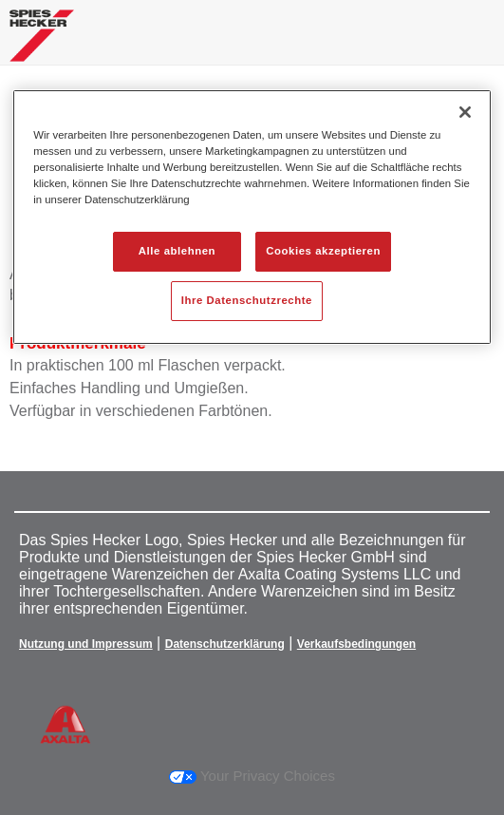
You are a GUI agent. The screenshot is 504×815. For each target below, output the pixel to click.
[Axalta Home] (42, 43)
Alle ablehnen (177, 251)
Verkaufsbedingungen (356, 644)
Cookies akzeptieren (323, 251)
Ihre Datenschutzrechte (247, 300)
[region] (252, 217)
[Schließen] (465, 112)
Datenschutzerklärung (225, 644)
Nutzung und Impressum (86, 644)
